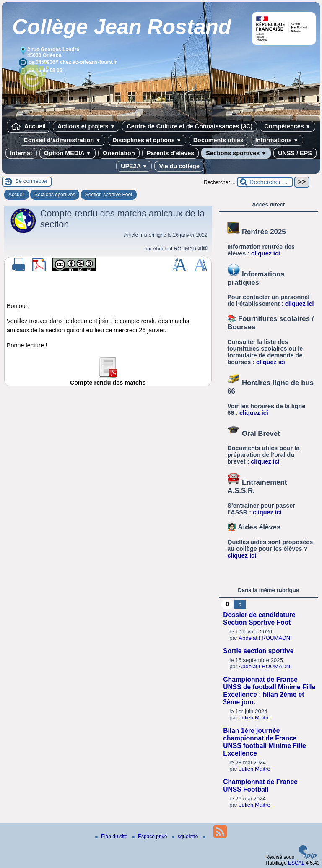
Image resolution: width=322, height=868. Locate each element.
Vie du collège (179, 166)
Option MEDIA (68, 153)
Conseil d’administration (62, 140)
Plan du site (112, 837)
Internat (21, 153)
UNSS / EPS (295, 153)
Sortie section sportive (258, 651)
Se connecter (31, 181)
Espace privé (150, 837)
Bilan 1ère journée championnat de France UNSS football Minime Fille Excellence (265, 742)
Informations (277, 140)
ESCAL (296, 863)
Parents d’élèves (171, 153)
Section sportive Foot (109, 195)
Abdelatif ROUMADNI (177, 249)
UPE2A (134, 166)
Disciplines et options (147, 140)
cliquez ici (266, 253)
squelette (186, 837)
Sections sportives (236, 153)
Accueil (29, 126)
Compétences (287, 126)
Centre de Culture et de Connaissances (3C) (190, 126)
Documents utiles (218, 140)
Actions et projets (86, 126)
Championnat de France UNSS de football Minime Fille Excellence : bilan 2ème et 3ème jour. (269, 691)
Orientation (119, 153)
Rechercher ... (219, 182)
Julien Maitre (255, 718)
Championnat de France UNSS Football (260, 786)
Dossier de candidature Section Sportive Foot (259, 619)
